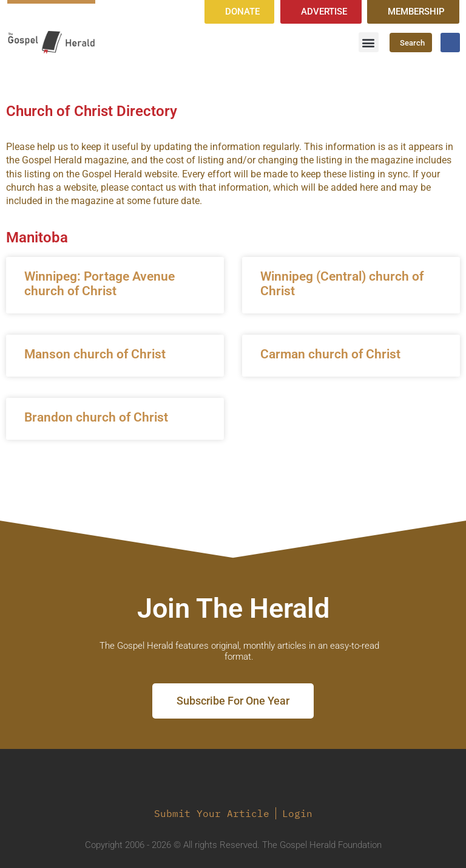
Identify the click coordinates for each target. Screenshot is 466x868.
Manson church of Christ (95, 354)
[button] (369, 42)
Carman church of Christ (330, 354)
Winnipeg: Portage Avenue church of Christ (100, 284)
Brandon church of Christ (96, 417)
